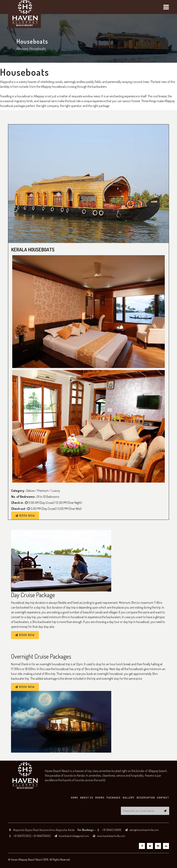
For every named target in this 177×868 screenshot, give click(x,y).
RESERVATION (146, 798)
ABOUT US (87, 798)
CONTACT (163, 798)
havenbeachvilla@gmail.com (74, 836)
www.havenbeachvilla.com (111, 836)
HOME (75, 798)
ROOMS (100, 798)
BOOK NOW (25, 516)
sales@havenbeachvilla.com (144, 830)
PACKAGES (114, 798)
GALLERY (129, 798)
